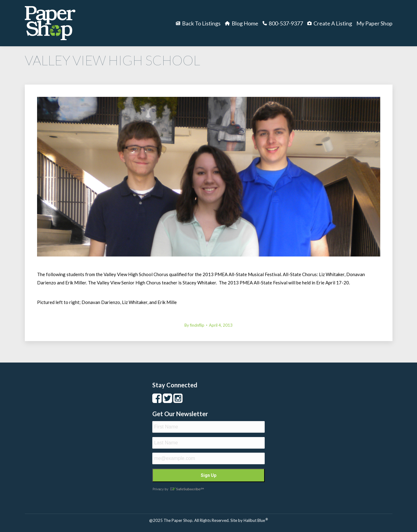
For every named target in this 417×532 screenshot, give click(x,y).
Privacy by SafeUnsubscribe (178, 489)
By (194, 325)
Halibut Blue (256, 520)
